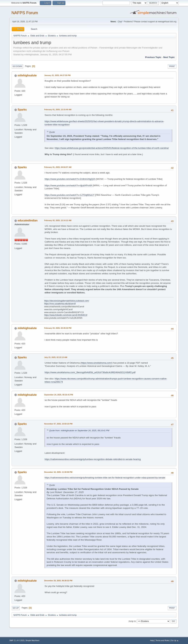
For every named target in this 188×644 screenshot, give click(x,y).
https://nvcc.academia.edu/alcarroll (60, 304)
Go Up (16, 608)
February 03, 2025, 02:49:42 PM (58, 328)
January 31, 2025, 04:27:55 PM (57, 75)
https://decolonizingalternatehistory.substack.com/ (67, 301)
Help (152, 640)
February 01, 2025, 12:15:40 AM (58, 110)
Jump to (132, 621)
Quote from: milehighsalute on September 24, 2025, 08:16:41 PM (79, 431)
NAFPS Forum (25, 13)
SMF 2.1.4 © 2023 (17, 640)
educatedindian (28, 220)
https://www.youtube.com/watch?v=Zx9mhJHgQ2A (70, 179)
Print (172, 66)
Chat (120, 22)
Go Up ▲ (175, 640)
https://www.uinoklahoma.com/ (96, 363)
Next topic (169, 57)
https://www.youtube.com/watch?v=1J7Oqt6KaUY (70, 195)
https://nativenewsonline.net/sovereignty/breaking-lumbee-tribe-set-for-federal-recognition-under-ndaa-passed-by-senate (105, 478)
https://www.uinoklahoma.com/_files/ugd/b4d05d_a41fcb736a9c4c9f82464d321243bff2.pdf (90, 372)
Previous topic (153, 57)
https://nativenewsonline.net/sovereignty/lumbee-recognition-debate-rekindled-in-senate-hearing (93, 459)
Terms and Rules (162, 640)
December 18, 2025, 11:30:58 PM (58, 472)
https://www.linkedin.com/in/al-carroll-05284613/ (66, 315)
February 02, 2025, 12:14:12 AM (58, 220)
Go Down (17, 66)
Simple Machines (32, 640)
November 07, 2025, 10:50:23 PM (58, 424)
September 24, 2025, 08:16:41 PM (59, 395)
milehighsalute (27, 75)
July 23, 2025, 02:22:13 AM (56, 357)
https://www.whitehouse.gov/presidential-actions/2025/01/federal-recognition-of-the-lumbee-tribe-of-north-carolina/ (112, 148)
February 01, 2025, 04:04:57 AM (58, 167)
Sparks (22, 110)
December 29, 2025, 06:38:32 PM (58, 581)
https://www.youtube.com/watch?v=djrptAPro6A (68, 185)
